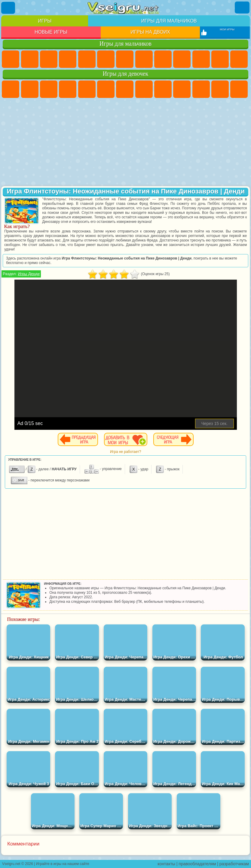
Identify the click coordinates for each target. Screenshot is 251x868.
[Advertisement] (125, 143)
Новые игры (51, 32)
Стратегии (49, 59)
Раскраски (144, 89)
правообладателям (197, 864)
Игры (45, 21)
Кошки (201, 89)
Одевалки (220, 89)
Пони (11, 89)
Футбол (30, 59)
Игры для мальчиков (169, 21)
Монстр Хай (106, 89)
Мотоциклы (182, 59)
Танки (68, 59)
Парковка (11, 59)
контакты (166, 864)
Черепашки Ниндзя (163, 59)
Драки (239, 59)
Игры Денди (29, 274)
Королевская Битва (106, 59)
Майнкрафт (125, 59)
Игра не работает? (125, 452)
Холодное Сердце (182, 89)
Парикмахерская (239, 89)
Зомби (87, 59)
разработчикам (234, 864)
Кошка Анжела (163, 89)
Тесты (87, 89)
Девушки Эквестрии (30, 89)
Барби (68, 89)
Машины (144, 59)
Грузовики (220, 59)
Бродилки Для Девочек (125, 89)
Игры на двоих (150, 32)
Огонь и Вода (49, 89)
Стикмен (201, 59)
